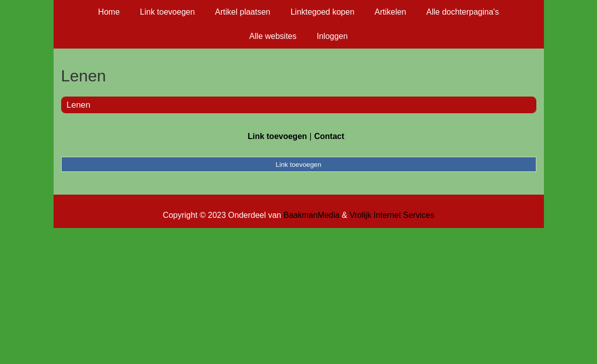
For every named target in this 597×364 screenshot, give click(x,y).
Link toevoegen (168, 12)
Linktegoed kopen (323, 12)
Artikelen (390, 12)
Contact (329, 136)
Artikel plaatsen (242, 12)
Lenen (79, 105)
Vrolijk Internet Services (392, 215)
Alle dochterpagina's (463, 12)
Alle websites (273, 36)
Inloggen (332, 36)
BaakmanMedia (312, 215)
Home (109, 12)
